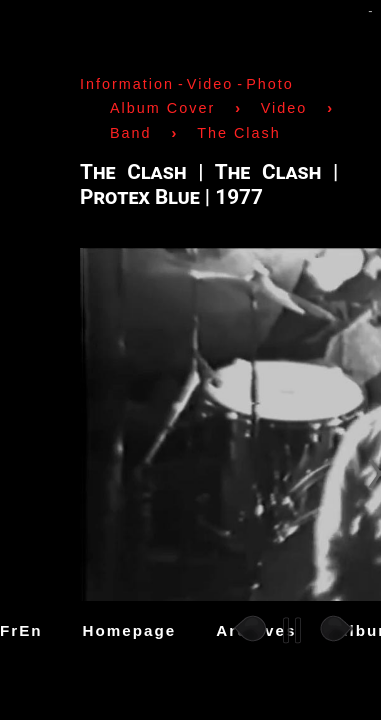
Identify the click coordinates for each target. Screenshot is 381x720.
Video (210, 84)
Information (127, 84)
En (30, 630)
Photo (270, 84)
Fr (9, 630)
